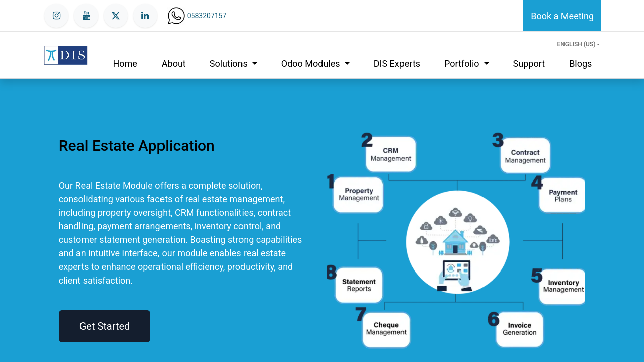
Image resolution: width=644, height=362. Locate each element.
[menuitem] (125, 64)
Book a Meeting (562, 16)
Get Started (105, 326)
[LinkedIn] (145, 16)
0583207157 (207, 16)
